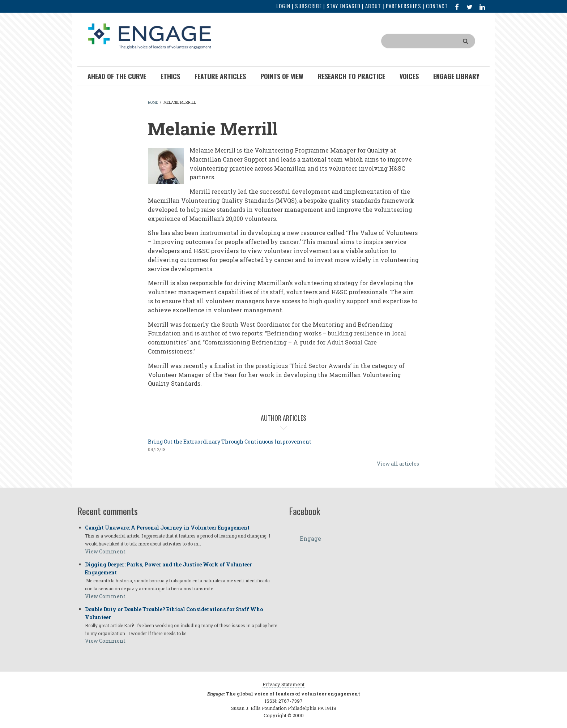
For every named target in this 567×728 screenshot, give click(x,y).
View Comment (105, 551)
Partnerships (404, 6)
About (373, 6)
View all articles (398, 464)
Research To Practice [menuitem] (351, 76)
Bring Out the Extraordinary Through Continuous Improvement (230, 442)
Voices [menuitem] (409, 76)
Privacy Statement (283, 684)
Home (153, 102)
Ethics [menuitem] (170, 76)
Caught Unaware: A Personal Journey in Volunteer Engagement (167, 528)
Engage (310, 538)
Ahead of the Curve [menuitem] (117, 76)
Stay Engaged (344, 6)
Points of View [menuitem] (282, 76)
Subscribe (308, 6)
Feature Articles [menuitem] (220, 76)
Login (283, 6)
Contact (437, 6)
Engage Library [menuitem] (456, 76)
